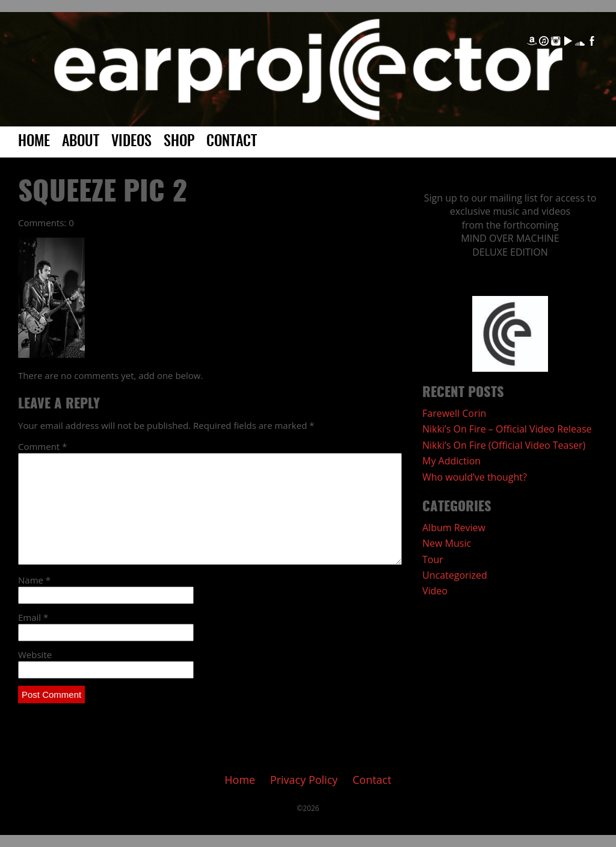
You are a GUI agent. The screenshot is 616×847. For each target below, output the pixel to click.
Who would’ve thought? (475, 477)
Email (33, 617)
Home (34, 142)
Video (435, 591)
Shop (179, 142)
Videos (131, 142)
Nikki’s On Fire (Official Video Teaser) (504, 445)
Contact (232, 142)
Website (35, 654)
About (81, 142)
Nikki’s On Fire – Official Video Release (507, 429)
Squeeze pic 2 (103, 193)
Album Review (454, 528)
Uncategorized (455, 575)
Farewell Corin (454, 413)
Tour (433, 559)
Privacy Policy (304, 780)
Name (34, 580)
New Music (447, 543)
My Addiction (451, 461)
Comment (42, 446)
